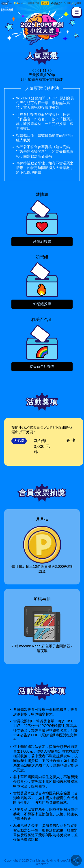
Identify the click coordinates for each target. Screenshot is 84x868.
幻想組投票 (42, 304)
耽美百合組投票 (42, 366)
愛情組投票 (42, 241)
